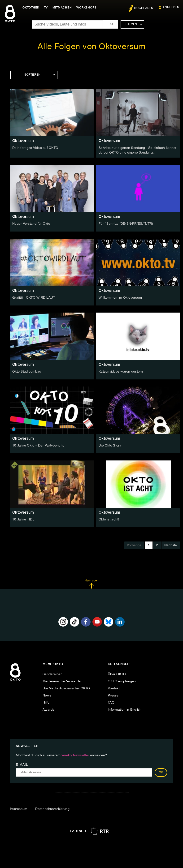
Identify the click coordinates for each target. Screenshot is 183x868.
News (47, 696)
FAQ (111, 703)
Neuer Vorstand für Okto (31, 224)
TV (46, 8)
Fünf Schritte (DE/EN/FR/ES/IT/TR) (126, 224)
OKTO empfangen (122, 681)
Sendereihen (52, 674)
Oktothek (31, 8)
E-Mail (22, 765)
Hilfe (46, 703)
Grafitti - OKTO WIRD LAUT (34, 298)
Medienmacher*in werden (63, 681)
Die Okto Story (110, 446)
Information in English (125, 710)
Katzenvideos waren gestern (121, 372)
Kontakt (114, 688)
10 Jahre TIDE (23, 520)
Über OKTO (117, 674)
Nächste (171, 545)
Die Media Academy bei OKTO (66, 688)
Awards (48, 710)
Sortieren (40, 75)
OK (161, 773)
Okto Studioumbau (27, 372)
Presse (113, 696)
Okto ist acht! (109, 520)
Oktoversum (23, 141)
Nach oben (91, 584)
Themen (133, 24)
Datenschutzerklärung (52, 809)
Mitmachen (62, 8)
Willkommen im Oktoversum (120, 298)
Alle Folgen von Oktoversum (91, 47)
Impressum (19, 809)
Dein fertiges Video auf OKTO (35, 148)
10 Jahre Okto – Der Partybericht (38, 446)
